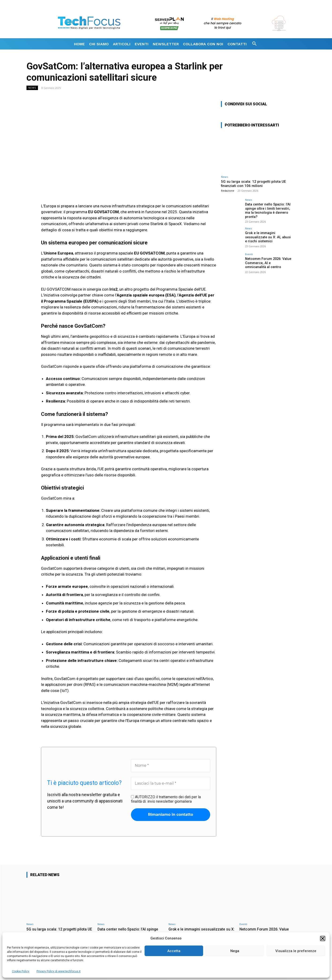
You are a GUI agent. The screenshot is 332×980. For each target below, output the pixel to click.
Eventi (249, 254)
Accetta (174, 951)
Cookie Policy (21, 971)
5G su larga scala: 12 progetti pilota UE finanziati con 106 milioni (253, 184)
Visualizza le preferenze (296, 951)
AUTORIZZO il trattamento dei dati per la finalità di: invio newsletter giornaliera (166, 799)
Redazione (228, 191)
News (32, 88)
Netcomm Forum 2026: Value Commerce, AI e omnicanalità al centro (268, 262)
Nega (235, 951)
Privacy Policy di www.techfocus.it (59, 971)
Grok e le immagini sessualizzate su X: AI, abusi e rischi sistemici (268, 236)
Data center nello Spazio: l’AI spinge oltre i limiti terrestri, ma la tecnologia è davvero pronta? (267, 210)
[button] (323, 938)
